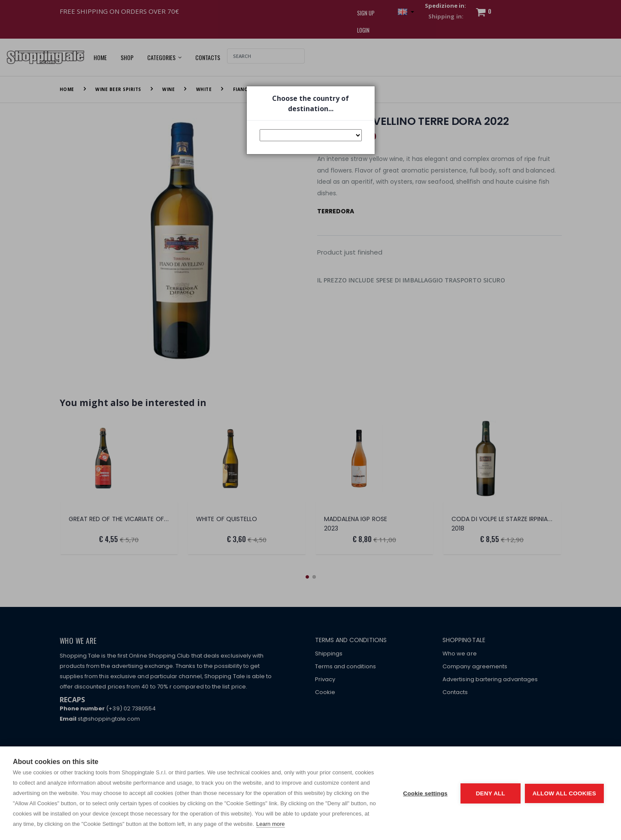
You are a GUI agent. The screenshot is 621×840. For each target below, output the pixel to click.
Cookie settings (425, 793)
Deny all (491, 793)
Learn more (270, 824)
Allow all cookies (564, 793)
